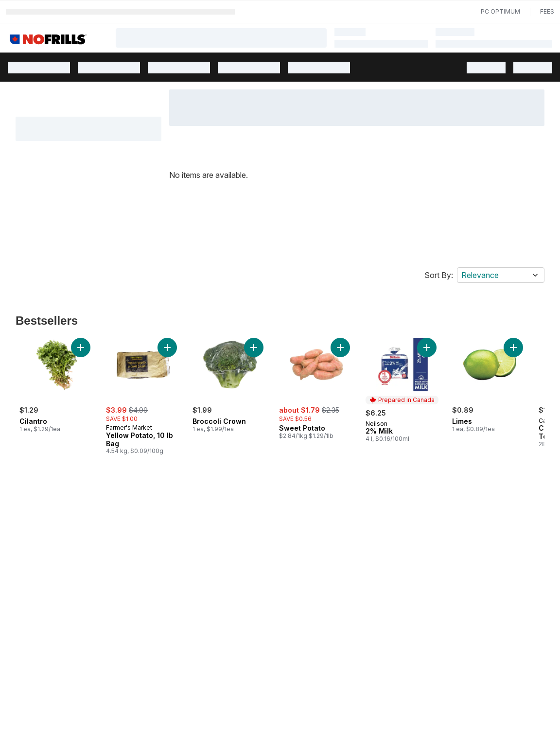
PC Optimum (500, 11)
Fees (547, 11)
